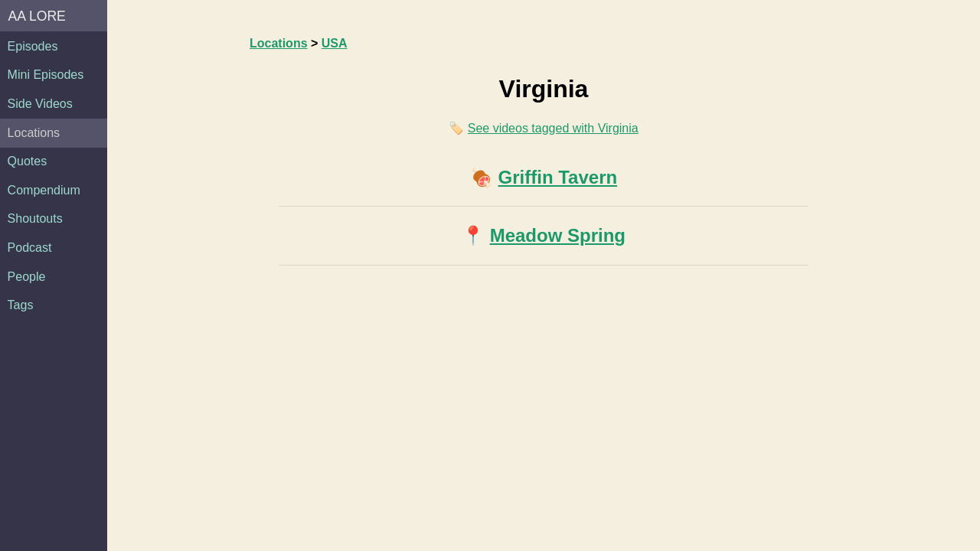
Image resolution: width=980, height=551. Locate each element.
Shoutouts (35, 218)
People (27, 277)
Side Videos (40, 104)
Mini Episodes (46, 75)
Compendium (44, 190)
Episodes (33, 46)
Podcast (30, 248)
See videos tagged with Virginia (553, 128)
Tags (21, 305)
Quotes (28, 161)
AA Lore (37, 16)
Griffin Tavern (558, 177)
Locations (34, 133)
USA (335, 43)
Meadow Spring (558, 235)
